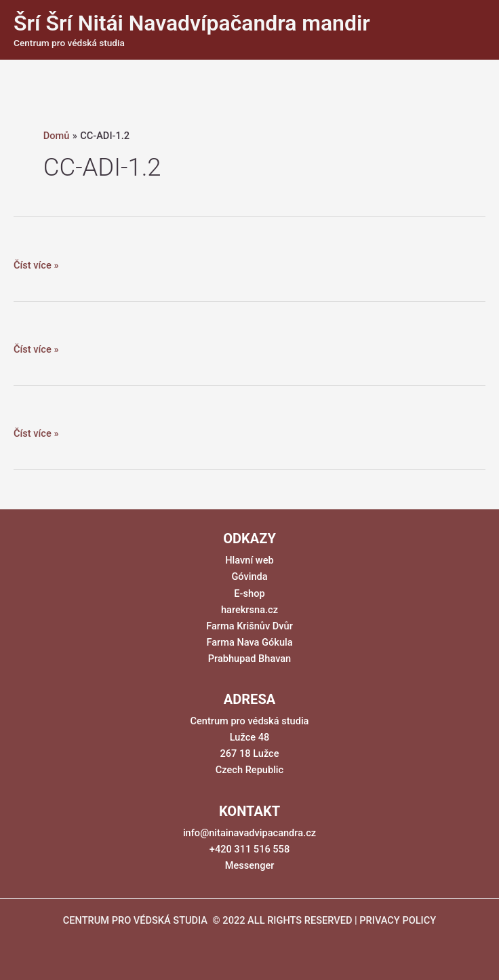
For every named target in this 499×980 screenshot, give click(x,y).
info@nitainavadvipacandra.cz (249, 833)
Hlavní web (249, 560)
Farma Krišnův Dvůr (249, 626)
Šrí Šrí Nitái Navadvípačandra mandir (192, 23)
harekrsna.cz (249, 610)
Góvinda (249, 576)
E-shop (249, 593)
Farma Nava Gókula (249, 642)
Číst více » (36, 265)
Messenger (250, 865)
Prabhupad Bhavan (250, 659)
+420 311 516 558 (249, 849)
